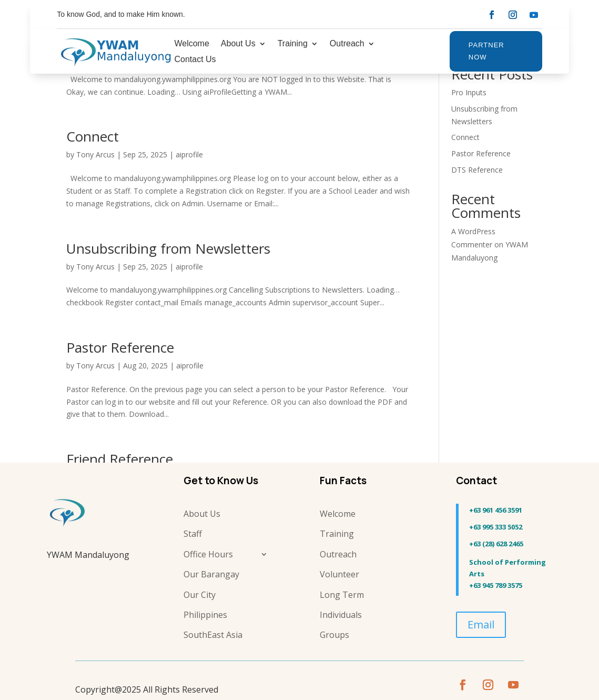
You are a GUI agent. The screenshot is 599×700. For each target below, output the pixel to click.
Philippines (205, 615)
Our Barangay (211, 574)
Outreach (347, 44)
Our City (200, 595)
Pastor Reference (120, 347)
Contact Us (195, 60)
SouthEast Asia (213, 635)
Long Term (342, 595)
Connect (93, 136)
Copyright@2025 (108, 689)
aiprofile (189, 154)
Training (293, 44)
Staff (193, 534)
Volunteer (339, 574)
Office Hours (208, 554)
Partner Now (486, 51)
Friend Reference (120, 459)
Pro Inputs (469, 92)
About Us (238, 44)
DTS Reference (477, 170)
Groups (334, 635)
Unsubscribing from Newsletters (168, 248)
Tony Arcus (95, 154)
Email (481, 624)
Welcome (191, 44)
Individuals (341, 615)
